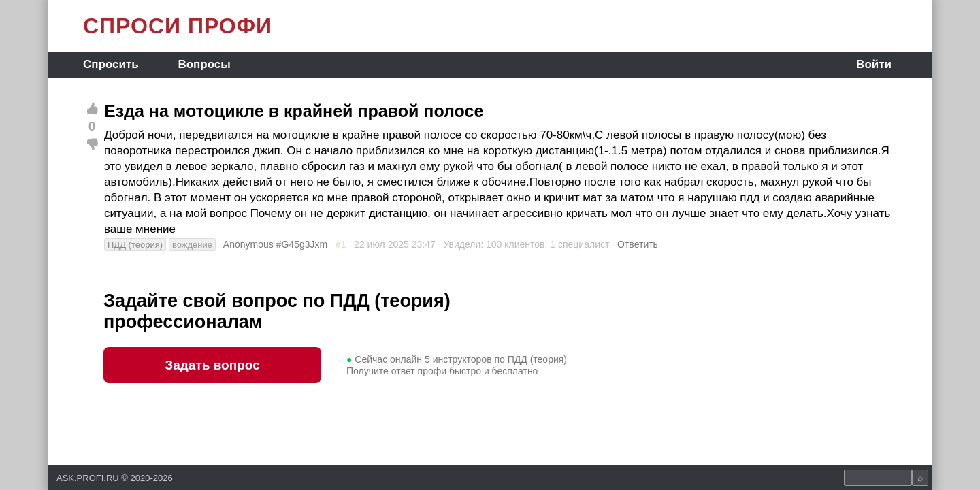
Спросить (111, 64)
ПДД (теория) (135, 245)
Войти (874, 64)
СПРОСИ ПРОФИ (178, 26)
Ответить (638, 244)
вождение (192, 245)
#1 (341, 244)
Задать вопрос (212, 365)
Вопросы (204, 64)
